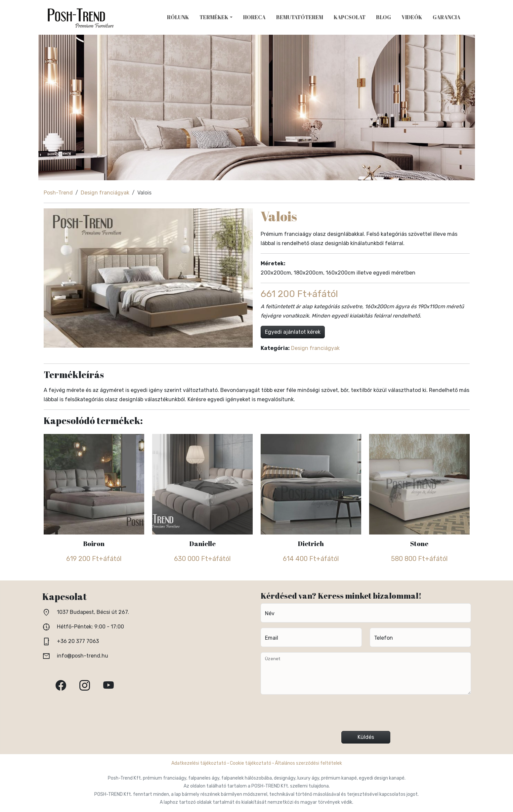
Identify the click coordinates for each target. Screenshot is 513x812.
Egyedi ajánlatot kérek (293, 332)
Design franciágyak (105, 193)
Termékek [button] (214, 17)
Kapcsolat (350, 17)
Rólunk (178, 17)
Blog (384, 17)
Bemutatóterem (300, 17)
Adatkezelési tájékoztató (199, 763)
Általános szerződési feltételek (308, 763)
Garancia (447, 17)
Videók (412, 17)
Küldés (366, 737)
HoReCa (254, 17)
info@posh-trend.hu (83, 656)
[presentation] (366, 715)
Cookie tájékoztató (251, 763)
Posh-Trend (58, 193)
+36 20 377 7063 (78, 641)
